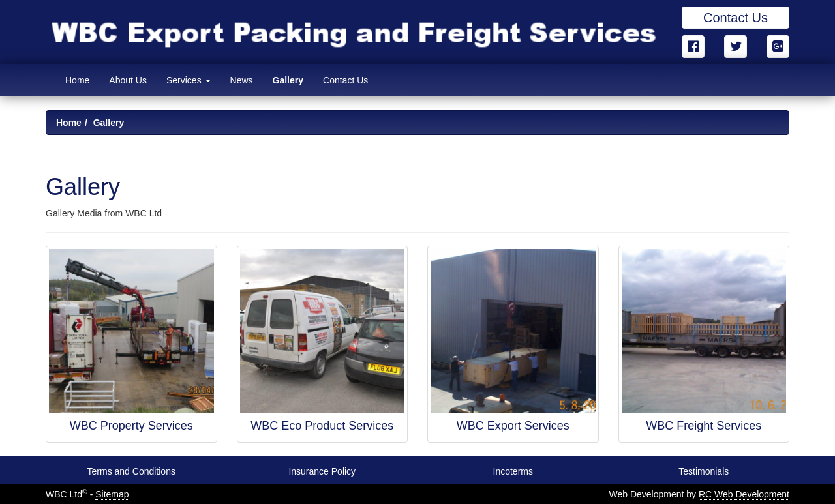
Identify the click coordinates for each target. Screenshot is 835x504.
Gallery (288, 80)
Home (77, 80)
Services (189, 80)
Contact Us (736, 18)
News (242, 80)
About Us (128, 80)
